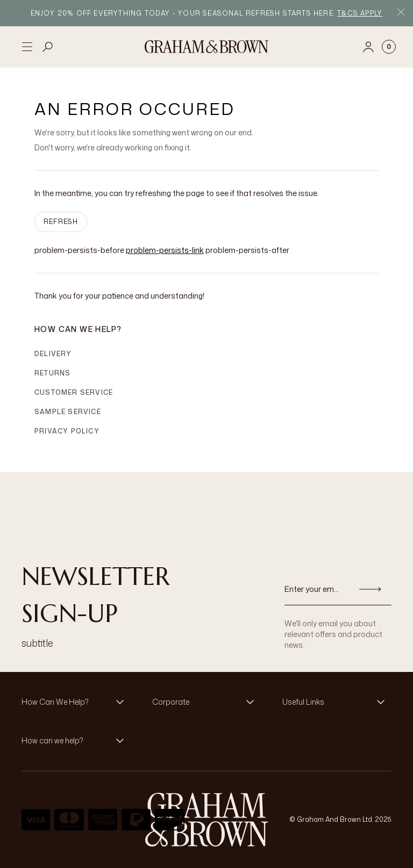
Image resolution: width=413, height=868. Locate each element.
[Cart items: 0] (389, 47)
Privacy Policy (67, 431)
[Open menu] (27, 47)
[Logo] (206, 47)
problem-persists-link (165, 250)
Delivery (53, 354)
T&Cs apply (360, 13)
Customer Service (74, 392)
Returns (52, 373)
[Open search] (48, 47)
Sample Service (68, 412)
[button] (76, 702)
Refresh (61, 222)
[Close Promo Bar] (401, 13)
